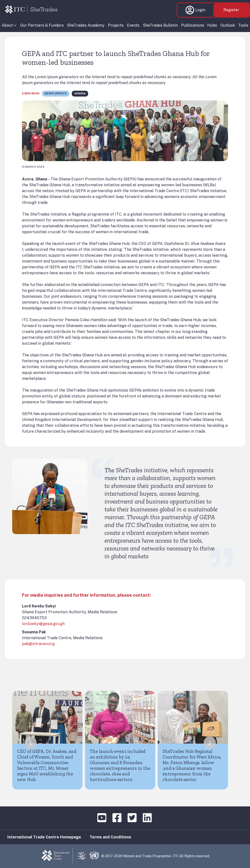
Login (195, 10)
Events (133, 25)
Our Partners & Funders (42, 25)
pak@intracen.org (38, 644)
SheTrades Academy (86, 25)
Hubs (212, 25)
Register (231, 10)
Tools (243, 25)
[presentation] (31, 743)
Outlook (228, 25)
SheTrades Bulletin (160, 25)
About (7, 25)
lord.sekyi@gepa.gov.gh (43, 624)
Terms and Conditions (110, 837)
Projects (116, 25)
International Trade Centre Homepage (44, 837)
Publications (193, 25)
